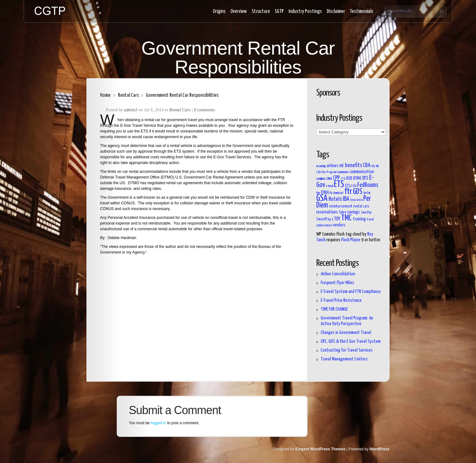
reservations (327, 212)
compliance (321, 179)
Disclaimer (336, 12)
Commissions (343, 172)
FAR (355, 186)
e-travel (330, 186)
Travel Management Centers (344, 359)
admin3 (131, 110)
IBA (346, 199)
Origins (219, 12)
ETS (339, 185)
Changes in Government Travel (346, 333)
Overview (239, 12)
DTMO (357, 179)
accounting (321, 166)
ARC (342, 166)
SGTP (279, 12)
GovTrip (367, 193)
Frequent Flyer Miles (337, 283)
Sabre (342, 213)
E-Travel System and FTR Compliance (351, 292)
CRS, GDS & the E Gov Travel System (351, 341)
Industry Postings (305, 12)
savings (354, 212)
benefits (354, 166)
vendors (339, 225)
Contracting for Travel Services (347, 350)
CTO (343, 179)
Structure (261, 12)
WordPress (380, 449)
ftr (348, 192)
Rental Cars (129, 95)
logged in (159, 423)
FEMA (325, 193)
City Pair (375, 166)
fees (318, 193)
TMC (347, 218)
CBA (367, 166)
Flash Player (351, 240)
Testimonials (362, 12)
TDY (337, 219)
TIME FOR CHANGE (334, 309)
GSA (322, 199)
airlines (333, 166)
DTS (365, 178)
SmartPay (366, 212)
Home (105, 95)
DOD (349, 179)
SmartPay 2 (325, 219)
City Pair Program (326, 172)
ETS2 (348, 186)
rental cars (361, 206)
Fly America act (337, 193)
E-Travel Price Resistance (341, 300)
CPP (336, 178)
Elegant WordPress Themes (321, 449)
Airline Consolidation (338, 274)
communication (362, 172)
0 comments (204, 110)
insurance (356, 200)
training (359, 219)
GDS (358, 192)
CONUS (329, 179)
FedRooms (368, 185)
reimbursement (341, 206)
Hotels (335, 199)
